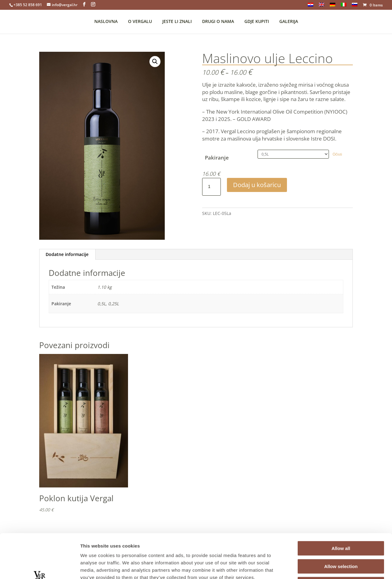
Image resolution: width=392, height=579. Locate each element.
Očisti (337, 154)
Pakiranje (217, 158)
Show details (321, 567)
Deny (341, 540)
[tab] (67, 254)
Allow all (341, 504)
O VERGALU (140, 22)
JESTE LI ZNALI (177, 22)
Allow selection (341, 522)
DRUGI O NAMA (218, 22)
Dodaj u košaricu (257, 185)
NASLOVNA (106, 22)
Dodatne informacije (67, 254)
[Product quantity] (211, 187)
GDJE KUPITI (257, 22)
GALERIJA (289, 22)
